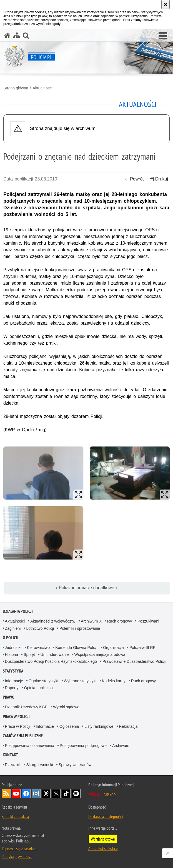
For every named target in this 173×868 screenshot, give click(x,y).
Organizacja (113, 648)
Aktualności (42, 88)
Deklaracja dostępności (106, 816)
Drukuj (159, 179)
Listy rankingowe (99, 726)
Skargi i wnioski (39, 765)
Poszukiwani (148, 621)
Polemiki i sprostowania (80, 628)
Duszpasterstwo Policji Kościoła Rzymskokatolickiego (51, 661)
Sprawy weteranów (75, 765)
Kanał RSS (6, 794)
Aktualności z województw (53, 621)
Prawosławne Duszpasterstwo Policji (134, 661)
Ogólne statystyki (43, 681)
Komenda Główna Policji (76, 648)
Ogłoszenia (69, 726)
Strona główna (16, 88)
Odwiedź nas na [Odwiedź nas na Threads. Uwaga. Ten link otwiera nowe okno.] (46, 794)
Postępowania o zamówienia (30, 746)
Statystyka (13, 671)
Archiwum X (91, 621)
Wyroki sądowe (66, 707)
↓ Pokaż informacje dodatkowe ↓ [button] (87, 588)
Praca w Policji (16, 717)
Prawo (9, 697)
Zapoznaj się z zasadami (19, 849)
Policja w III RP (142, 648)
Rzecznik (13, 765)
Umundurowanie (55, 654)
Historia (12, 654)
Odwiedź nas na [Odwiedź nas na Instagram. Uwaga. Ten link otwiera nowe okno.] (36, 794)
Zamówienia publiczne (23, 736)
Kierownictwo (38, 648)
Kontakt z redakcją (15, 816)
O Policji (11, 638)
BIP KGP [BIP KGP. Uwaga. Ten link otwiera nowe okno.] (110, 795)
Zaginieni (13, 628)
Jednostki (13, 648)
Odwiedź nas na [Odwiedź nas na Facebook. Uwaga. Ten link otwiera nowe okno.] (26, 794)
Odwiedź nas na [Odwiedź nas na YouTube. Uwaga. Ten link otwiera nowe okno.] (16, 794)
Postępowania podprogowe (83, 746)
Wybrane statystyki (80, 681)
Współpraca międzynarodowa (100, 654)
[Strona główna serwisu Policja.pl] (7, 35)
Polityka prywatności (17, 856)
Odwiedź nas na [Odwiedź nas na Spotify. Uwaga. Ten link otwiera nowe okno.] (76, 794)
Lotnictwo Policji (40, 628)
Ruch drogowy (120, 621)
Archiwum (121, 746)
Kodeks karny (114, 681)
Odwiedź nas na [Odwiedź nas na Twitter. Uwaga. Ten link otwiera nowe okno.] (56, 794)
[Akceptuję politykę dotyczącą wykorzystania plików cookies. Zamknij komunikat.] (166, 4)
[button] (163, 36)
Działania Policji (18, 611)
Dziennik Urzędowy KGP (26, 707)
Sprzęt (29, 654)
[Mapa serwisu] (17, 35)
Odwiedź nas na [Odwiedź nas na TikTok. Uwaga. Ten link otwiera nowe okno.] (66, 794)
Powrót (134, 179)
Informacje (14, 681)
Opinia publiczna (39, 688)
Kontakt (10, 755)
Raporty (12, 688)
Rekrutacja (128, 726)
